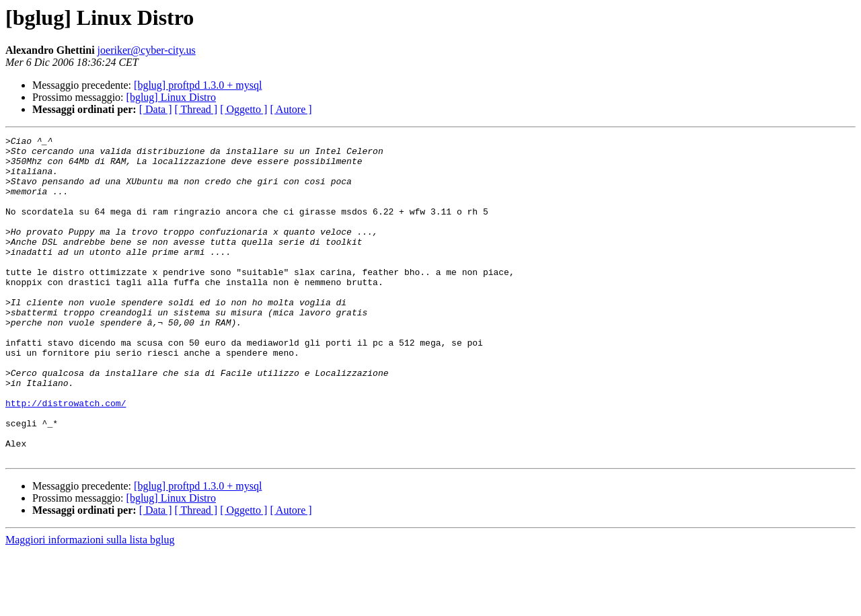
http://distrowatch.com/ (66, 457)
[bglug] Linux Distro (171, 97)
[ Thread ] (196, 109)
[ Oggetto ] (244, 109)
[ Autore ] (291, 109)
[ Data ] (156, 109)
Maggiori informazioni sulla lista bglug (90, 604)
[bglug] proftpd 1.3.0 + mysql (198, 85)
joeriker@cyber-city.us (147, 50)
